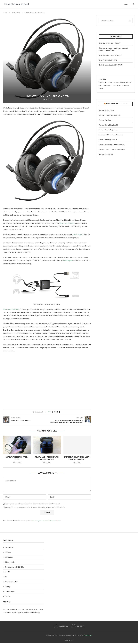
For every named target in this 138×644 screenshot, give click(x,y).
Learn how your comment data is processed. (46, 522)
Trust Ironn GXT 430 (67, 224)
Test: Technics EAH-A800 (108, 61)
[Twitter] (78, 627)
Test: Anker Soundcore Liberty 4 (110, 56)
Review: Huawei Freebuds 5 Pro (110, 116)
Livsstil (7, 573)
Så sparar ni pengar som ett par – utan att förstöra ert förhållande (113, 50)
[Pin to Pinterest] (57, 413)
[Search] (134, 5)
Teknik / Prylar (10, 592)
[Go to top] (69, 641)
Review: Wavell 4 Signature (108, 131)
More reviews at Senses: (117, 105)
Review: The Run (105, 121)
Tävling (7, 587)
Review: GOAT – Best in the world (111, 136)
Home (126, 5)
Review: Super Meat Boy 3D (109, 126)
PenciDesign (88, 636)
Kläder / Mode (10, 563)
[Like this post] (50, 413)
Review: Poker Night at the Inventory (112, 145)
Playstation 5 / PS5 (11, 582)
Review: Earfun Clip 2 (107, 111)
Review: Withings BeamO (108, 141)
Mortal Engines (68, 261)
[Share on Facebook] (53, 413)
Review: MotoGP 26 (106, 155)
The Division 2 (78, 235)
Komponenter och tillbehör (14, 568)
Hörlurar (8, 553)
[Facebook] (61, 627)
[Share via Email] (59, 413)
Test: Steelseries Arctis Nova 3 (110, 44)
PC (6, 578)
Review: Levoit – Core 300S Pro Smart (112, 150)
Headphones (16, 13)
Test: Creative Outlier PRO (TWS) (111, 66)
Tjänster (8, 597)
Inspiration (9, 558)
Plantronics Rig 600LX (11, 310)
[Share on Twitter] (55, 413)
